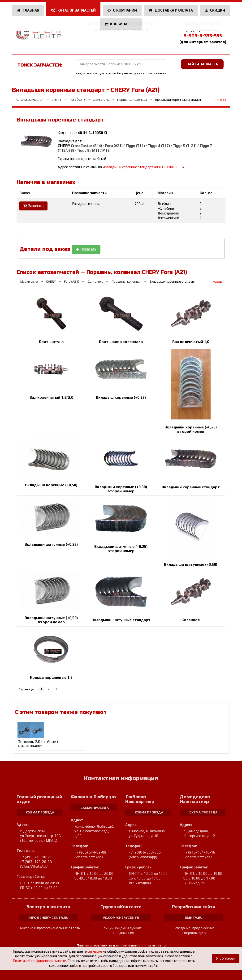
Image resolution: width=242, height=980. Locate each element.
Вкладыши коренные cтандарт (191, 487)
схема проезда (40, 812)
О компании (122, 10)
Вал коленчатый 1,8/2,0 (51, 397)
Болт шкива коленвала (121, 342)
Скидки (215, 10)
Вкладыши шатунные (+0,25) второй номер (121, 549)
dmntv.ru (194, 917)
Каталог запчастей (73, 10)
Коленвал (191, 620)
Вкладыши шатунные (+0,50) (191, 564)
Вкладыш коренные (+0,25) (121, 397)
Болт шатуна (51, 342)
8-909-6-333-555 (203, 36)
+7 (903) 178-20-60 (36, 862)
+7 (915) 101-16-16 (199, 852)
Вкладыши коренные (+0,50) (51, 485)
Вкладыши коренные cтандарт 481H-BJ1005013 (143, 167)
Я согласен (226, 958)
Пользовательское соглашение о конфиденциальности (121, 946)
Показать (86, 249)
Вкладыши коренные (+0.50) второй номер (121, 489)
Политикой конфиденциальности (39, 961)
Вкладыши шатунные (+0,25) (51, 544)
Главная (28, 10)
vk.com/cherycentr (121, 917)
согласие (95, 951)
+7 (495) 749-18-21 (36, 857)
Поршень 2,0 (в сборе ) (38, 744)
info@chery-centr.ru (48, 917)
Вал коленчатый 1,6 (191, 342)
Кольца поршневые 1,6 (51, 677)
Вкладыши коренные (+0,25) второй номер (191, 429)
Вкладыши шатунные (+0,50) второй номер (51, 620)
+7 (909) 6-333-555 (145, 852)
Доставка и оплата (171, 10)
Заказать (34, 206)
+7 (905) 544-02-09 (90, 852)
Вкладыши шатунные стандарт (121, 620)
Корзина (116, 24)
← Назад (220, 100)
